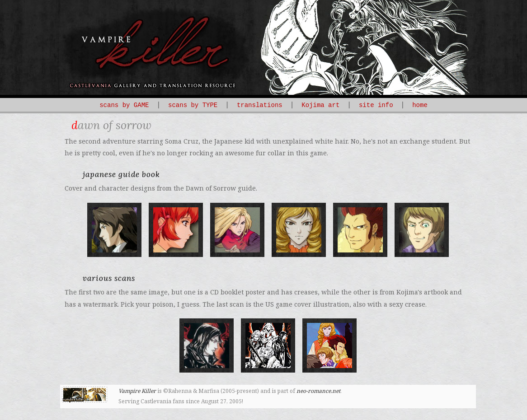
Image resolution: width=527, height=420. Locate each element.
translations (260, 105)
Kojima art (320, 105)
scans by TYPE (193, 105)
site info (376, 105)
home (420, 105)
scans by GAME (124, 105)
